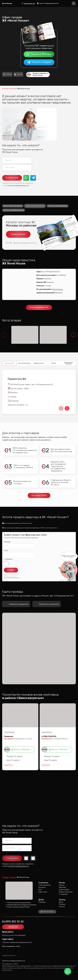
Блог (40, 890)
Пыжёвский (8, 737)
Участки (62, 907)
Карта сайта (43, 892)
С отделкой (8, 559)
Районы (62, 885)
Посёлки (62, 904)
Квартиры (62, 887)
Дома (61, 902)
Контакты (42, 887)
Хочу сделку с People (39, 495)
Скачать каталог (18, 234)
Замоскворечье (28, 3)
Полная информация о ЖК (39, 307)
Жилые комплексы (66, 892)
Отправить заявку (12, 178)
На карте (7, 74)
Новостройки (64, 890)
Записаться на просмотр (47, 604)
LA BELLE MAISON (49, 737)
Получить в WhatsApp (39, 54)
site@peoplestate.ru (9, 956)
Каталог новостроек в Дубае (13, 206)
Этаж (6, 551)
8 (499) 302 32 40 (13, 922)
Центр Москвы (9, 732)
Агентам (18, 74)
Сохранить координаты (16, 604)
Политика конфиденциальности (14, 961)
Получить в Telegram (39, 62)
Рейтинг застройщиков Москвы (14, 210)
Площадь (7, 542)
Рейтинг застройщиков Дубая (57, 206)
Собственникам (45, 885)
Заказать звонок (13, 927)
